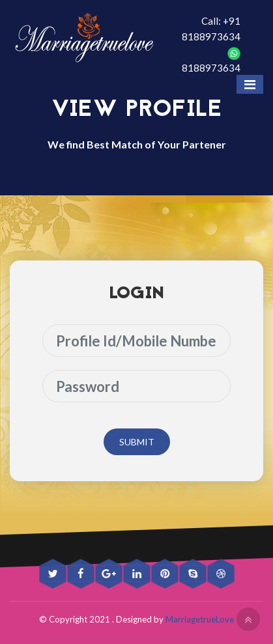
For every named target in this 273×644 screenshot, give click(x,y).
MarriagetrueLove (200, 619)
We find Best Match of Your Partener (137, 144)
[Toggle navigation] (250, 84)
